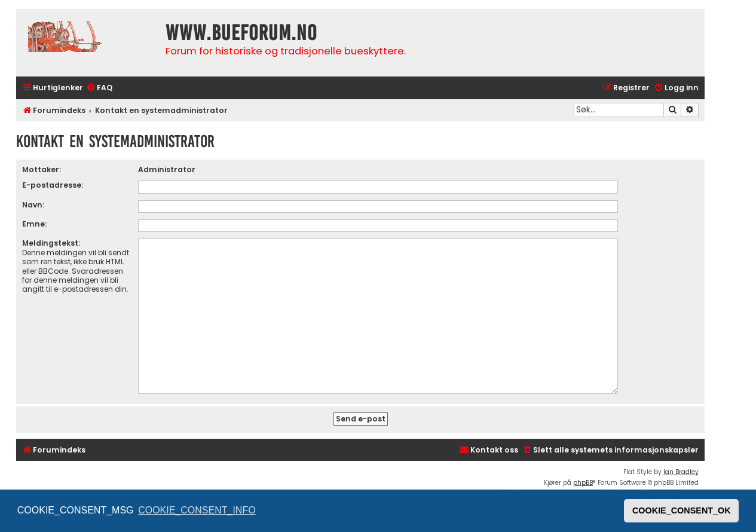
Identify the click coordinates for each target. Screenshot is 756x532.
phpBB (583, 483)
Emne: (34, 224)
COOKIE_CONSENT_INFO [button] (197, 510)
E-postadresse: (53, 185)
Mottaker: (42, 169)
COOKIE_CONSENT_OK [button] (682, 510)
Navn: (33, 205)
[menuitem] (99, 88)
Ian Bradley (681, 472)
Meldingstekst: (51, 243)
